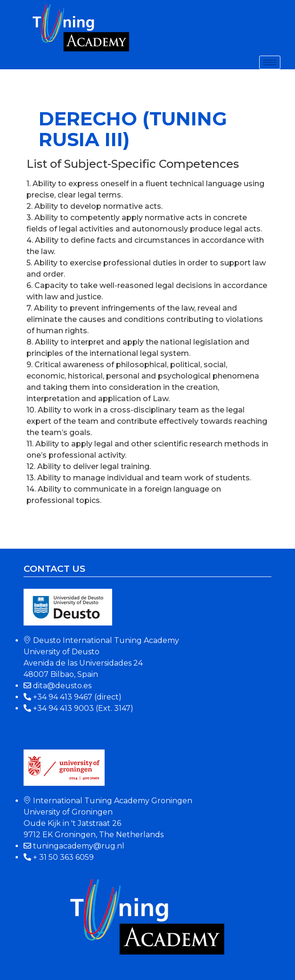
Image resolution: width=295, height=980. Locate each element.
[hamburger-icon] (270, 62)
